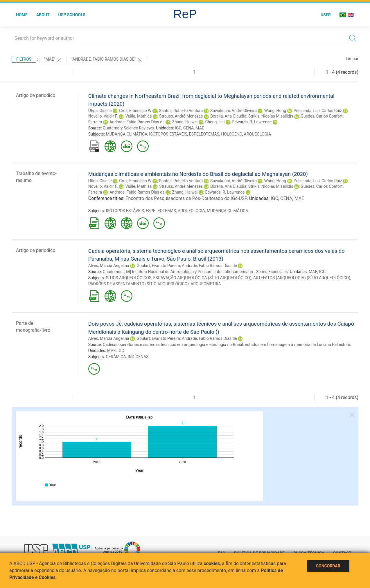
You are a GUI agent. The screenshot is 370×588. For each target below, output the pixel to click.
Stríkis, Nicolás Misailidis (271, 116)
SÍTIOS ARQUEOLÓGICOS (129, 278)
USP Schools (72, 15)
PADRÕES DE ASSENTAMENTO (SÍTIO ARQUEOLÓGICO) (139, 284)
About (43, 15)
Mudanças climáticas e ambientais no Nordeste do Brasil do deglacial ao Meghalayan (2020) (198, 174)
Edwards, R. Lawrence (252, 122)
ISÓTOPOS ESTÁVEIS (168, 134)
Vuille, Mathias (139, 116)
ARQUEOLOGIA (257, 134)
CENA (188, 128)
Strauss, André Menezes (181, 116)
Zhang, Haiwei (185, 122)
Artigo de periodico (36, 95)
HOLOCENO (231, 134)
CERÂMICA (116, 357)
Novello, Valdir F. (103, 116)
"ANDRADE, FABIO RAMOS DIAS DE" (107, 60)
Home (22, 15)
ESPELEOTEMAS (204, 134)
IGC (178, 128)
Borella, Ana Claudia (228, 116)
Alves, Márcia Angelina (109, 266)
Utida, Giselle (100, 111)
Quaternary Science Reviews (128, 128)
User (326, 15)
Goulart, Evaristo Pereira (158, 266)
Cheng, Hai (215, 122)
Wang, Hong (275, 111)
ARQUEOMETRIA (206, 284)
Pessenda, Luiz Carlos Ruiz (318, 111)
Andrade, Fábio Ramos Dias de (137, 122)
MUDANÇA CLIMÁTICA (126, 134)
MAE (200, 128)
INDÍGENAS (138, 357)
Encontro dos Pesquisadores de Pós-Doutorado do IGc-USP (186, 198)
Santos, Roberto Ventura (181, 111)
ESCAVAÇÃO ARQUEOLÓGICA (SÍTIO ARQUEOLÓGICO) (202, 278)
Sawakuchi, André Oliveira (234, 111)
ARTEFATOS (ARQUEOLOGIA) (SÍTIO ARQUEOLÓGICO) (302, 278)
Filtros (24, 59)
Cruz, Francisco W (135, 111)
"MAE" (53, 60)
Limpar (352, 59)
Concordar (328, 566)
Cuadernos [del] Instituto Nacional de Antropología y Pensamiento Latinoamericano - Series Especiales (195, 272)
